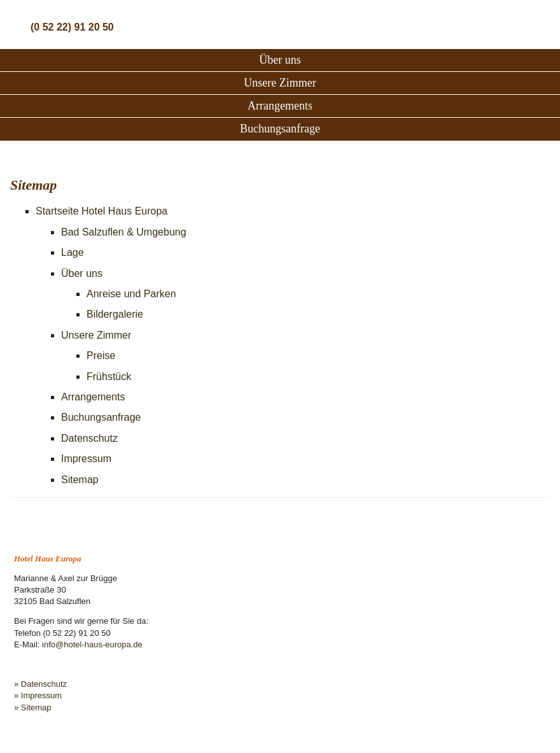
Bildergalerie (115, 314)
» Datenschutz (40, 684)
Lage (73, 252)
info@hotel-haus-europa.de (92, 644)
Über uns (280, 60)
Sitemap (80, 480)
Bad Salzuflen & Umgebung (124, 232)
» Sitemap (33, 707)
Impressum (86, 459)
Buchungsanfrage (280, 129)
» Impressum (38, 695)
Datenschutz (89, 438)
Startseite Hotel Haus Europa (101, 211)
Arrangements (280, 106)
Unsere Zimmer (280, 83)
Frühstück (109, 376)
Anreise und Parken (131, 294)
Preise (101, 355)
